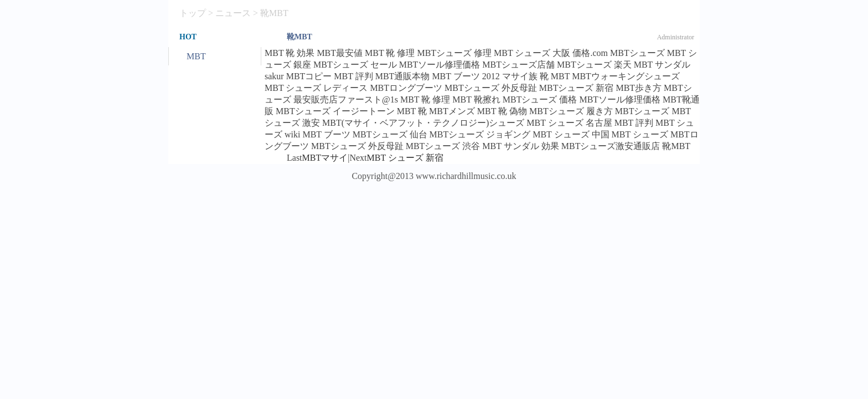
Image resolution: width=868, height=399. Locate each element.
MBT (196, 56)
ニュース (233, 13)
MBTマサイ (325, 158)
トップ (193, 13)
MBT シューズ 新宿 (405, 158)
